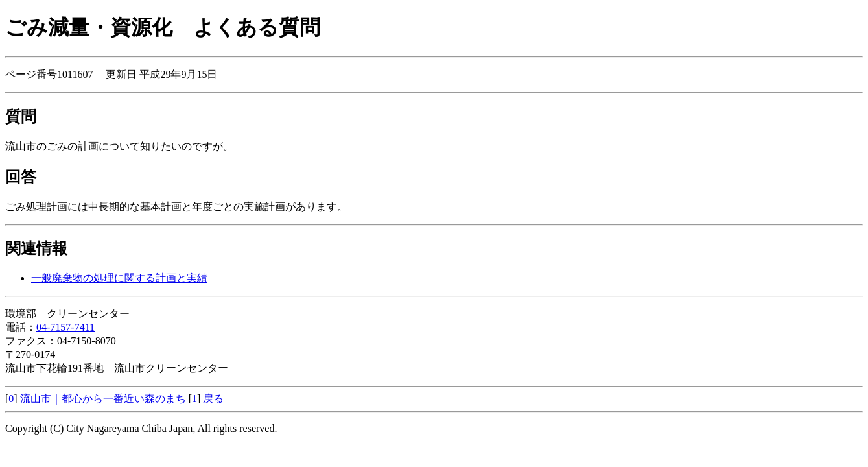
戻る (213, 399)
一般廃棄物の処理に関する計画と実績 (119, 278)
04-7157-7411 (65, 327)
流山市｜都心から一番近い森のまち (103, 399)
